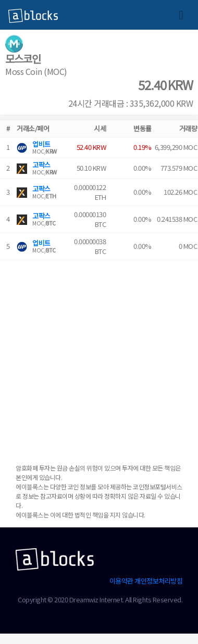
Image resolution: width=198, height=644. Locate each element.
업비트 (41, 144)
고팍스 (41, 165)
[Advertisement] (98, 358)
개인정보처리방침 (158, 581)
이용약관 (121, 581)
